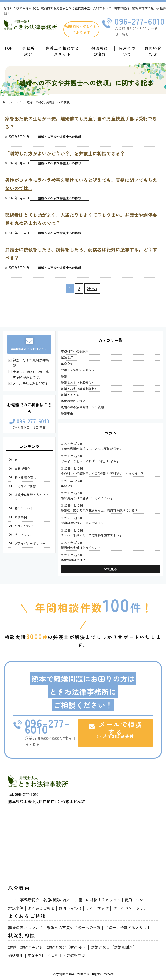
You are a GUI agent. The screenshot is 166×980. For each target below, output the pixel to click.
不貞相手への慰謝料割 (66, 955)
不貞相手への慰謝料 (75, 351)
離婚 (64, 376)
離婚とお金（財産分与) (67, 947)
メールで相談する (115, 729)
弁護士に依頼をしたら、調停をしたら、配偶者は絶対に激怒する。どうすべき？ (81, 254)
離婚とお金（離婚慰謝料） (79, 388)
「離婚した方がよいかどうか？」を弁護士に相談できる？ (65, 153)
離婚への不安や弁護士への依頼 (60, 136)
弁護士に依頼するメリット (79, 370)
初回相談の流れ (100, 51)
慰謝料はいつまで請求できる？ (82, 523)
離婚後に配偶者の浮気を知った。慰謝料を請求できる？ (99, 510)
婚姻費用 (67, 357)
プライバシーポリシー (30, 543)
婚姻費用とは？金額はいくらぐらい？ (87, 498)
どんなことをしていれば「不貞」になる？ (90, 461)
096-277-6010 (29, 421)
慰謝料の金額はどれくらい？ (81, 548)
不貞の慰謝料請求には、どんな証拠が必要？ (92, 449)
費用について (127, 51)
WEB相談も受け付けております (81, 29)
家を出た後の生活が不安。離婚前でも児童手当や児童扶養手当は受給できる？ (81, 123)
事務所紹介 (28, 51)
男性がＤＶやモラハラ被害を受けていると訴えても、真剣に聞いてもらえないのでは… (81, 184)
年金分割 (67, 364)
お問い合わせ (153, 51)
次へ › (92, 288)
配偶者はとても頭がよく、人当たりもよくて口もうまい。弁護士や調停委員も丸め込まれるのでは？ (81, 219)
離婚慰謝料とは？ (73, 560)
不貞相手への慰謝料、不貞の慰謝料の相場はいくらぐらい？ (102, 473)
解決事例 (21, 517)
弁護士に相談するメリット (63, 51)
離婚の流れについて (75, 401)
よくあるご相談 (25, 486)
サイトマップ (24, 535)
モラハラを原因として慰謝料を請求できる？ (92, 535)
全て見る (110, 569)
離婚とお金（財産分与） (78, 382)
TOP (17, 460)
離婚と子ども (70, 395)
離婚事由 (67, 413)
